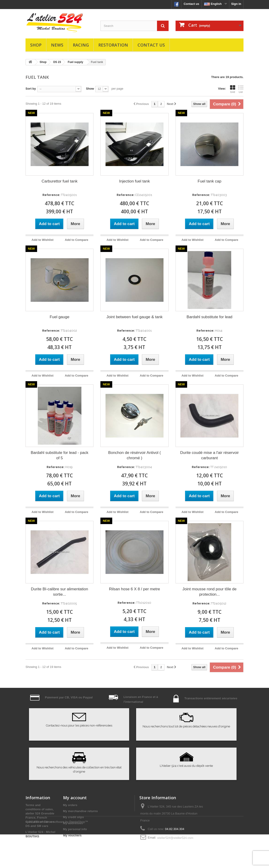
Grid (233, 89)
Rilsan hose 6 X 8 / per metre (134, 589)
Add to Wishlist (43, 240)
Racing (81, 45)
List (241, 89)
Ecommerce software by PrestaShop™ (62, 855)
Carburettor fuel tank (59, 181)
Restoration (113, 45)
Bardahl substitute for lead (210, 317)
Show (90, 89)
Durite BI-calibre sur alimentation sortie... (59, 592)
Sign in (236, 4)
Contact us (191, 4)
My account (75, 798)
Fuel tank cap (209, 181)
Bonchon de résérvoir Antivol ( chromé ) (135, 455)
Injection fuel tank (134, 181)
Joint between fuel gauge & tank (134, 317)
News (57, 45)
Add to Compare (76, 240)
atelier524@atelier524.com (175, 838)
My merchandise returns (80, 811)
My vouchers (72, 835)
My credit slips (74, 817)
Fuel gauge (59, 317)
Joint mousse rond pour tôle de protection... (210, 592)
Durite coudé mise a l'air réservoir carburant (210, 455)
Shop (36, 45)
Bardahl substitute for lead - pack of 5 (59, 455)
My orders (70, 805)
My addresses (73, 823)
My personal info (75, 829)
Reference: (51, 195)
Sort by (31, 89)
